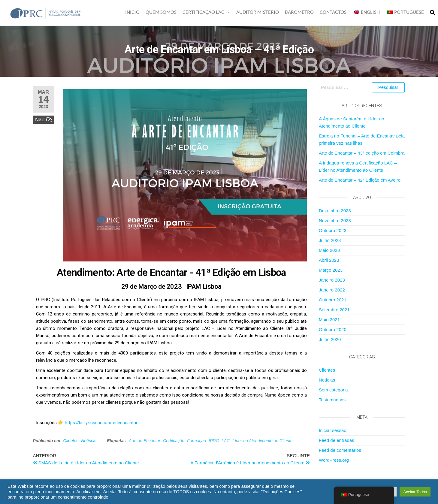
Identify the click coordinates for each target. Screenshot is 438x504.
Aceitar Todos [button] (415, 492)
